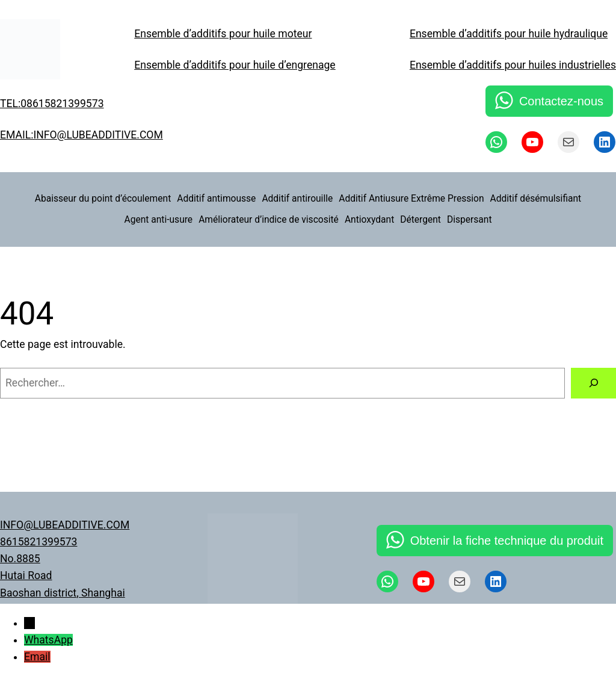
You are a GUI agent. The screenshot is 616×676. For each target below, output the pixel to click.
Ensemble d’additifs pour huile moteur (223, 34)
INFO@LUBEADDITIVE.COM (65, 525)
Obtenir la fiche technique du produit (507, 541)
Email (37, 657)
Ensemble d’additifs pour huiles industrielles (513, 65)
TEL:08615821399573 (52, 104)
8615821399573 (38, 542)
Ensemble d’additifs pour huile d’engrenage (235, 65)
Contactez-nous (561, 101)
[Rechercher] (593, 383)
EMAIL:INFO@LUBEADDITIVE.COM (82, 135)
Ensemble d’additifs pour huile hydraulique (509, 34)
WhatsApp (48, 640)
